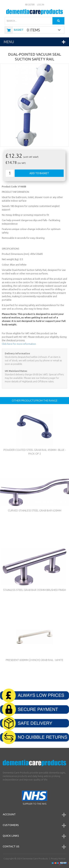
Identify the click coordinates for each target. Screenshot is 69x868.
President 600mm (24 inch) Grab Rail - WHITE (34, 660)
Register (30, 5)
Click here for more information (19, 344)
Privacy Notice (58, 859)
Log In (40, 5)
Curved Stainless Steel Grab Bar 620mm (35, 510)
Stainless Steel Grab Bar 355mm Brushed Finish (34, 590)
